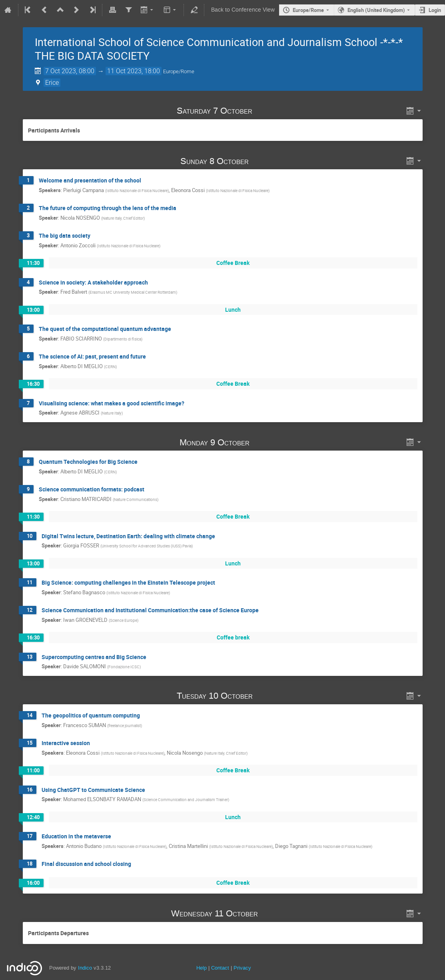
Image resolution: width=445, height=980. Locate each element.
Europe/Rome (308, 10)
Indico (85, 968)
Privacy (242, 968)
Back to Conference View (243, 10)
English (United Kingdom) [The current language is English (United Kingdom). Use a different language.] (376, 10)
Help (202, 968)
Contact (220, 968)
